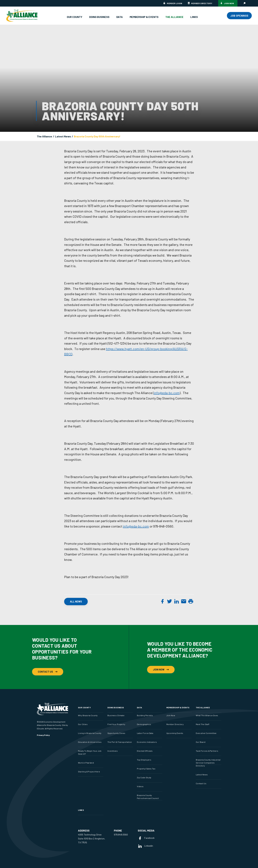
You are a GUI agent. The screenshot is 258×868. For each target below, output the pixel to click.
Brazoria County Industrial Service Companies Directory (208, 763)
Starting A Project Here (89, 772)
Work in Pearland (86, 763)
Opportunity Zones (116, 733)
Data (120, 17)
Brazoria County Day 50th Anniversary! (97, 136)
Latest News (63, 136)
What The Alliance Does (207, 715)
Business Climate (116, 715)
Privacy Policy (43, 735)
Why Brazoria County (88, 715)
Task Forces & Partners (207, 751)
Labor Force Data (145, 733)
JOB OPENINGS (239, 16)
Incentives (113, 751)
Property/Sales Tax (146, 769)
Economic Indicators (147, 742)
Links (194, 17)
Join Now (229, 3)
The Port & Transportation (120, 742)
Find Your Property (116, 724)
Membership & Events (144, 17)
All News (76, 601)
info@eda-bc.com (167, 393)
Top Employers (144, 760)
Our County (75, 17)
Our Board (201, 742)
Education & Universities (90, 742)
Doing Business (99, 17)
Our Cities (83, 724)
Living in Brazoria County (90, 733)
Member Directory (202, 3)
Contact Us (48, 672)
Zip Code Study (144, 777)
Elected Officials (145, 751)
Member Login (174, 3)
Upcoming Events (175, 733)
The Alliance (174, 17)
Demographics (144, 724)
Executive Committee (206, 733)
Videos (140, 786)
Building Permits (145, 715)
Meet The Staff (203, 724)
